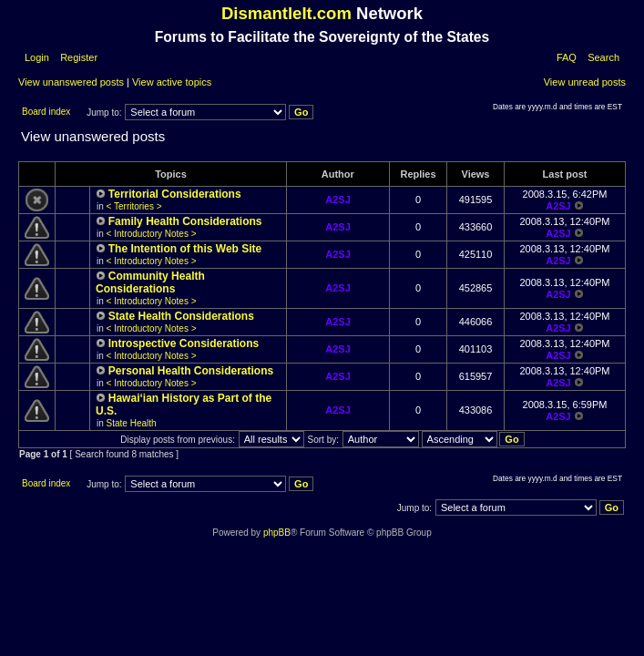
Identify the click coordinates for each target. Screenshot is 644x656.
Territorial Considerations (175, 194)
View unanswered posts (71, 82)
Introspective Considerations (184, 343)
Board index (46, 112)
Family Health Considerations (185, 221)
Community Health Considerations (150, 282)
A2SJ (338, 200)
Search (603, 57)
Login (37, 57)
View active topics (172, 82)
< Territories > (134, 206)
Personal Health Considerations (191, 371)
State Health (132, 423)
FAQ (567, 57)
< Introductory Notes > (152, 234)
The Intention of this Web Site (185, 249)
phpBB (277, 533)
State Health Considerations (181, 316)
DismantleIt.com (286, 13)
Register (77, 57)
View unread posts (585, 82)
